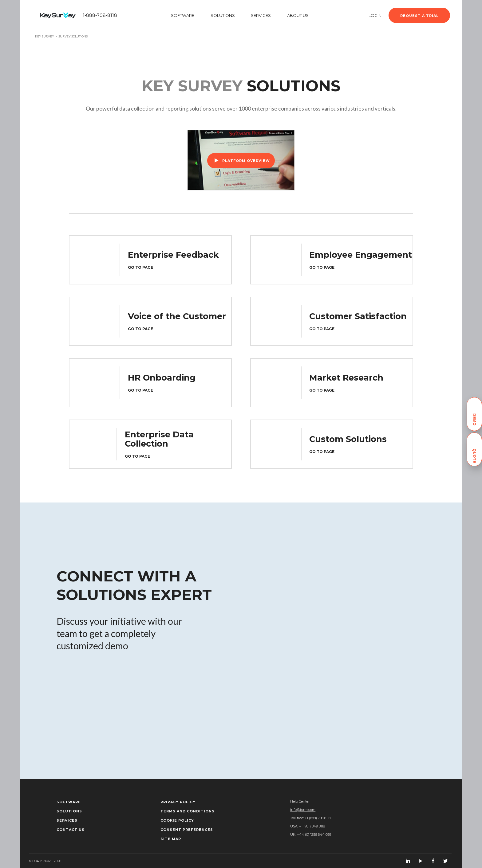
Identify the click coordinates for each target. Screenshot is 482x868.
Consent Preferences (187, 830)
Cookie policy (177, 820)
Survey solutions (73, 36)
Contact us (71, 830)
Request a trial (419, 16)
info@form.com (303, 810)
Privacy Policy (178, 802)
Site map (171, 839)
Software (69, 802)
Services (67, 820)
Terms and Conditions (188, 811)
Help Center (300, 801)
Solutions (69, 811)
